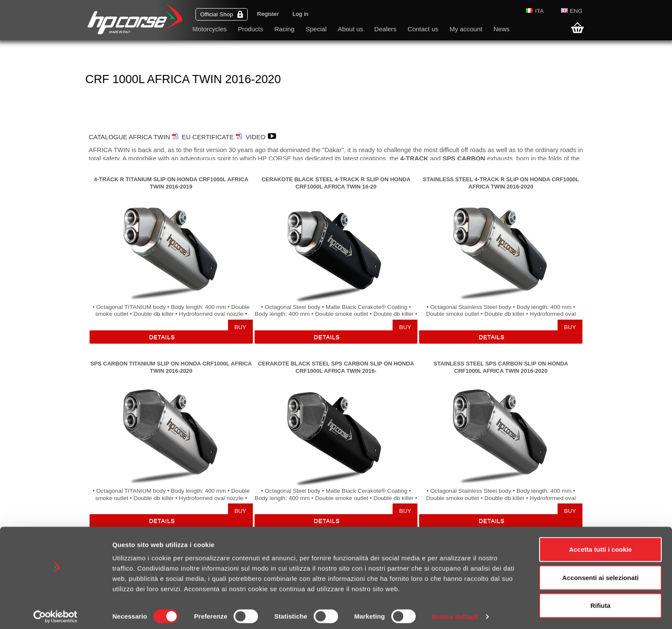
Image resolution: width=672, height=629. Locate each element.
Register (268, 14)
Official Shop (222, 14)
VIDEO (263, 137)
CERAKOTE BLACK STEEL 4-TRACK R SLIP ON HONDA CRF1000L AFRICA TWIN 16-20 (336, 183)
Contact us (423, 29)
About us (350, 29)
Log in (300, 14)
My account (466, 29)
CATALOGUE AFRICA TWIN (133, 137)
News (501, 29)
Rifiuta (601, 601)
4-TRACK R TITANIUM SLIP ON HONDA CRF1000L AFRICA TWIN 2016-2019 (171, 183)
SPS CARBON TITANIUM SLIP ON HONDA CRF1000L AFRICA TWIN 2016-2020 (171, 367)
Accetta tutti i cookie (601, 545)
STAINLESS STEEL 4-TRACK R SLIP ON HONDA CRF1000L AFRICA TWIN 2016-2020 (501, 183)
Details (162, 337)
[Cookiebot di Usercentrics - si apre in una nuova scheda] (55, 612)
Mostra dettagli (455, 612)
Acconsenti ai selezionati (600, 573)
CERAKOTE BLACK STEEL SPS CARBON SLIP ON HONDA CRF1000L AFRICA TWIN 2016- (336, 367)
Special (316, 29)
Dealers (385, 29)
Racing (284, 29)
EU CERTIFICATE (212, 137)
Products (250, 29)
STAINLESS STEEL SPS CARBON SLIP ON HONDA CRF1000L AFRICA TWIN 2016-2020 (501, 367)
